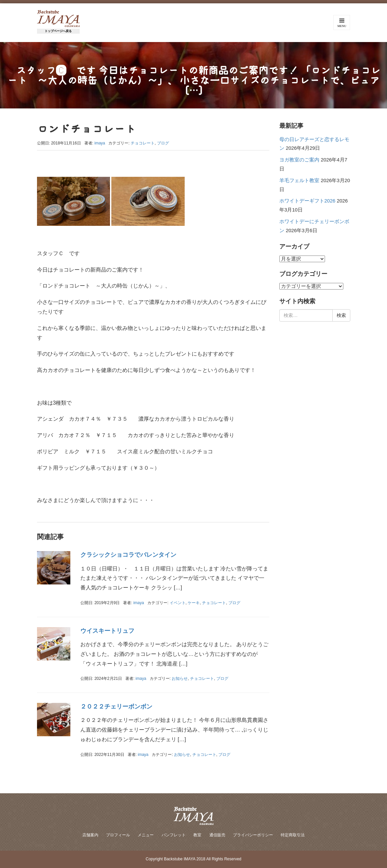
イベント (178, 603)
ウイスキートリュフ (107, 631)
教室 (197, 835)
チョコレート (143, 143)
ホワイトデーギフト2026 (307, 201)
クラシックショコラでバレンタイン (128, 555)
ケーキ (194, 603)
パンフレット (174, 835)
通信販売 (217, 835)
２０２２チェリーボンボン (116, 707)
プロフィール (118, 835)
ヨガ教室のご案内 (299, 160)
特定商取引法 (293, 835)
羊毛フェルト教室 (299, 180)
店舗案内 (90, 835)
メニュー (146, 835)
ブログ (163, 143)
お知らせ (180, 679)
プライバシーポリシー (253, 835)
